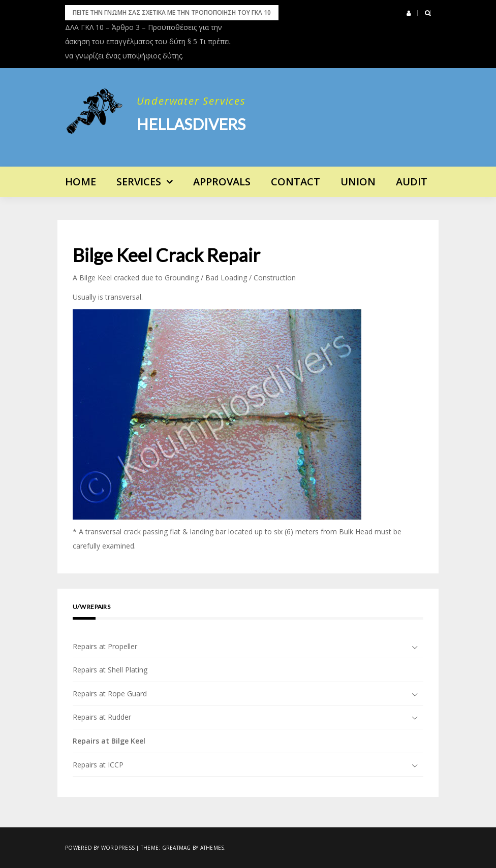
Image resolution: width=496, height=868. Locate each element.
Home (81, 182)
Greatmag (177, 848)
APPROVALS (222, 182)
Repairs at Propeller (105, 646)
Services (139, 182)
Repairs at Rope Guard (110, 694)
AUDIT (412, 182)
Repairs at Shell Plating (110, 670)
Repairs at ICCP (98, 765)
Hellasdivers (191, 124)
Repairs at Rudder (102, 717)
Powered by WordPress (100, 848)
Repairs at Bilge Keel (109, 741)
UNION (358, 182)
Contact (296, 182)
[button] (409, 13)
